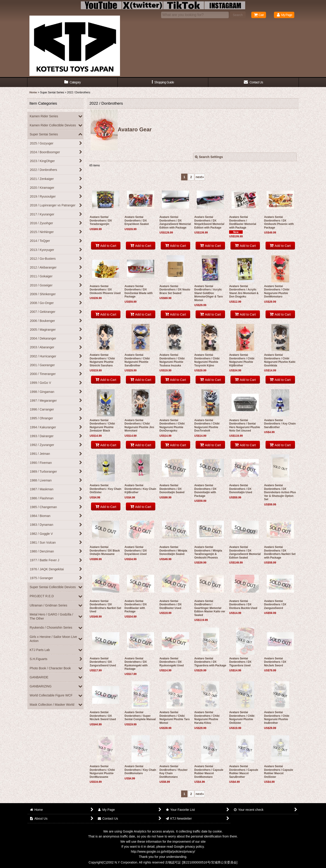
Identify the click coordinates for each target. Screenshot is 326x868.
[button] (163, 82)
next (200, 177)
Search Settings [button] (209, 157)
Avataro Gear (121, 129)
